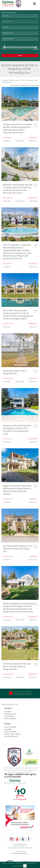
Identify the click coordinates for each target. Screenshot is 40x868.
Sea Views (8, 711)
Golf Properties (10, 716)
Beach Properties (10, 718)
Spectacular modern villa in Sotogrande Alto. (15, 372)
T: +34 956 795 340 (20, 852)
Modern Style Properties (13, 734)
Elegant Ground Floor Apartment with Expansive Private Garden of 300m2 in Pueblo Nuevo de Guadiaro (17, 490)
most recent (14, 86)
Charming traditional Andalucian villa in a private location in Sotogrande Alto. (17, 666)
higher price (35, 86)
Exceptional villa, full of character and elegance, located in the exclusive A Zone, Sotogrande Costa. (17, 430)
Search (20, 56)
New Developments (11, 736)
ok (25, 866)
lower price (25, 86)
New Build (8, 729)
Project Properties (11, 732)
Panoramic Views (10, 714)
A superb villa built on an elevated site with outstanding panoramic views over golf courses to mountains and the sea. (18, 128)
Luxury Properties (10, 727)
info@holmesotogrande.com (20, 853)
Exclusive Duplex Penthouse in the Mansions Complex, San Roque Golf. (18, 549)
